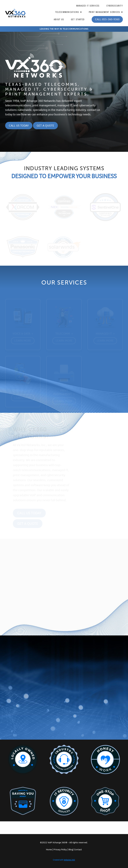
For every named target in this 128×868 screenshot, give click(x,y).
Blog (71, 850)
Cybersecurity (115, 6)
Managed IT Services (88, 6)
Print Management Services (106, 12)
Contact (78, 850)
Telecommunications (69, 12)
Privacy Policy (60, 850)
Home (49, 850)
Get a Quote (45, 126)
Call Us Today (19, 126)
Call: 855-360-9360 (107, 19)
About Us (59, 19)
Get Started (78, 19)
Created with (64, 860)
